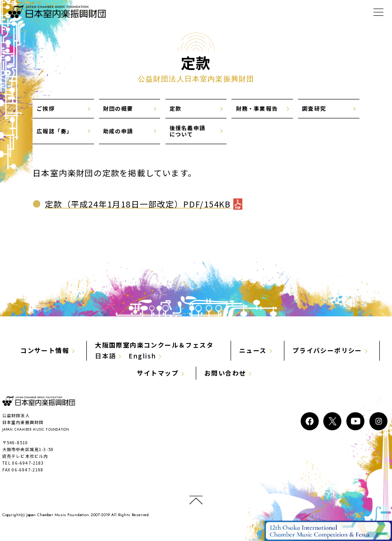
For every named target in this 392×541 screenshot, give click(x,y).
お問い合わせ (225, 373)
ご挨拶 (46, 108)
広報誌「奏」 (54, 131)
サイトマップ (158, 373)
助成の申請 (118, 131)
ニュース (253, 350)
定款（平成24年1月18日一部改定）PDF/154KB (138, 204)
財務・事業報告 (257, 108)
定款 (175, 108)
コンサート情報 (45, 350)
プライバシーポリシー (327, 350)
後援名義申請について (187, 131)
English (142, 356)
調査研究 (314, 108)
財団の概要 (118, 108)
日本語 (105, 356)
